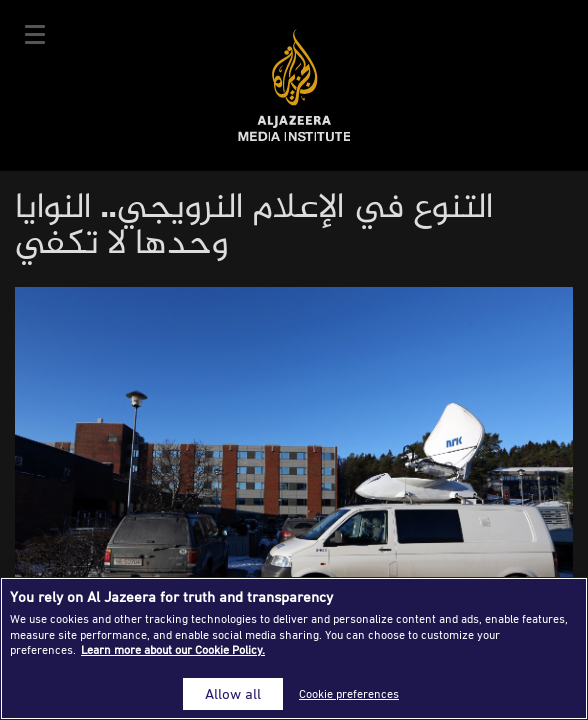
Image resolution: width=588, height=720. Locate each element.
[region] (294, 648)
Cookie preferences (349, 693)
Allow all (233, 693)
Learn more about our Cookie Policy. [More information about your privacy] (173, 649)
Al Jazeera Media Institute (294, 85)
